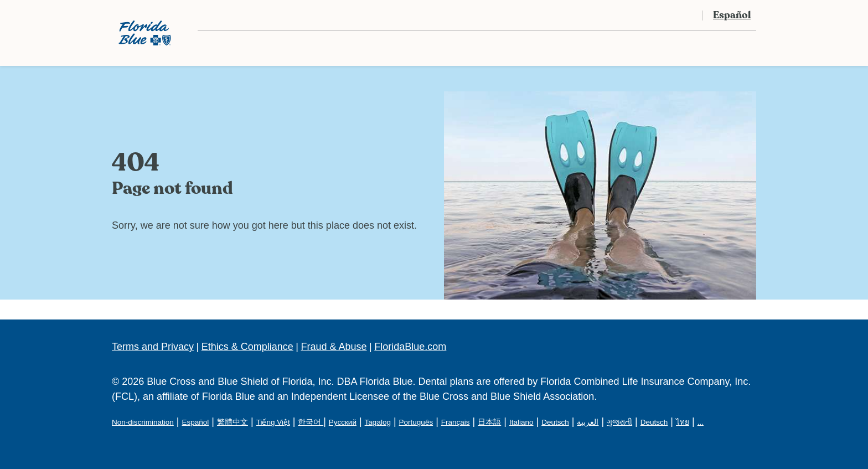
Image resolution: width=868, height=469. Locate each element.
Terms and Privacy (153, 347)
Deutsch (555, 422)
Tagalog (378, 422)
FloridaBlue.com (410, 347)
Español (195, 422)
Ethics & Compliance (247, 347)
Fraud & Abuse (334, 347)
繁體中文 (232, 422)
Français (456, 422)
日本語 (489, 422)
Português (416, 422)
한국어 (311, 422)
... (701, 422)
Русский (343, 422)
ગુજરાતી (619, 422)
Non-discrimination (143, 422)
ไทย (683, 422)
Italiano (521, 422)
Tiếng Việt (273, 422)
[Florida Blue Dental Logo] (145, 33)
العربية (588, 422)
